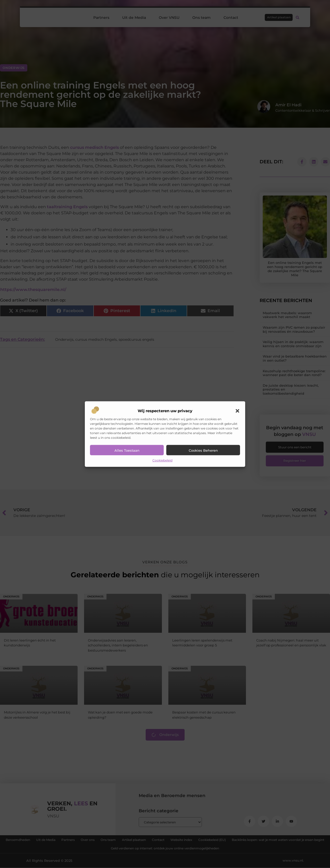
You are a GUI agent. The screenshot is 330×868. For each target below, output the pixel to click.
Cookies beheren (203, 450)
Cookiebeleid (162, 460)
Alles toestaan (127, 450)
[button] (237, 411)
